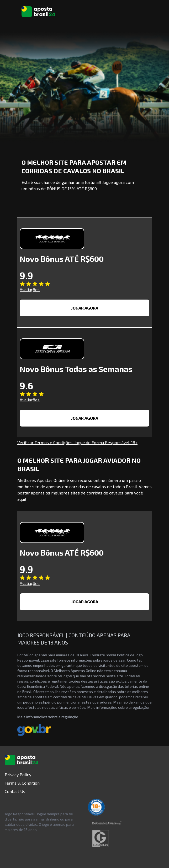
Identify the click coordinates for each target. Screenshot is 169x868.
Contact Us (15, 791)
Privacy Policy (18, 774)
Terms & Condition (22, 783)
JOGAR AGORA (85, 308)
